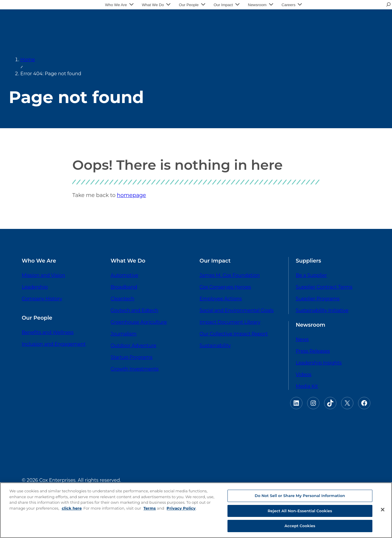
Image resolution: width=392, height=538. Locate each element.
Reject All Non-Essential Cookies (300, 511)
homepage (131, 195)
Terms (150, 508)
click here (72, 508)
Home (28, 60)
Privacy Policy (181, 508)
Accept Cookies (300, 526)
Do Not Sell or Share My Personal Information (300, 496)
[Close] (383, 510)
